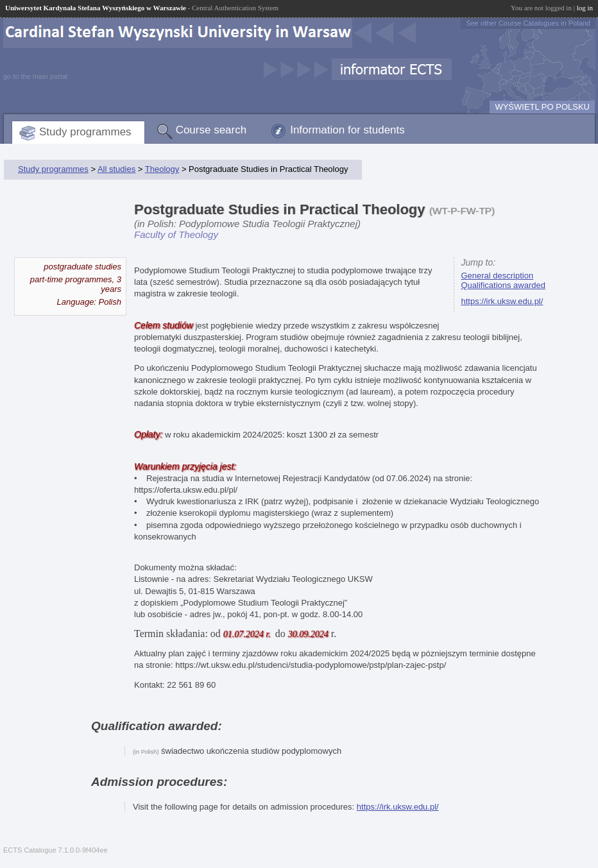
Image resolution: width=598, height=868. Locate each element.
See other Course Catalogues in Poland (528, 23)
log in (585, 8)
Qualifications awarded (503, 285)
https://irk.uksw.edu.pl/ (502, 301)
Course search (211, 130)
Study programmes (85, 132)
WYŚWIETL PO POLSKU (542, 107)
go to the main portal (35, 76)
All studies (116, 169)
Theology (162, 169)
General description (497, 276)
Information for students (347, 130)
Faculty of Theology (176, 234)
